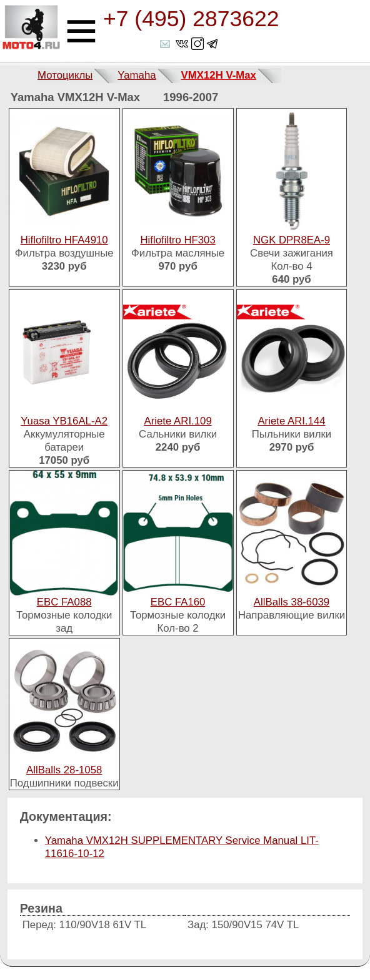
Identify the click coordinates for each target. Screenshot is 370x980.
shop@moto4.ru (166, 44)
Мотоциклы (65, 75)
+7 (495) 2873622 (191, 19)
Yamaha (137, 75)
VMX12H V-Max (219, 75)
